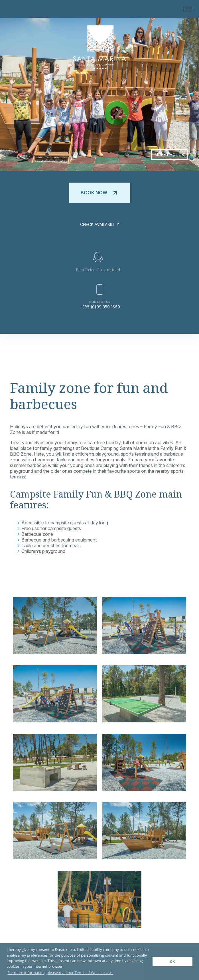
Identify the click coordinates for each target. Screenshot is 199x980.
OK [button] (172, 961)
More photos (169, 154)
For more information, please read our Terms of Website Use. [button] (60, 973)
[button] (185, 9)
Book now (100, 193)
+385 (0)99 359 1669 (100, 307)
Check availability (100, 224)
